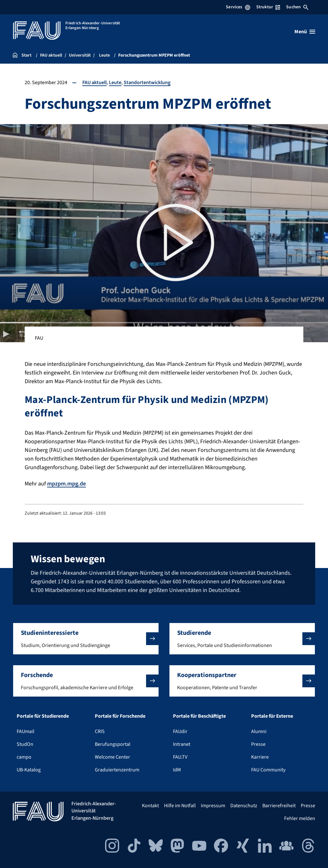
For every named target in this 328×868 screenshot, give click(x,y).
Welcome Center (112, 757)
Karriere (260, 757)
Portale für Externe (272, 716)
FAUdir (180, 731)
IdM (177, 770)
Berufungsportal (113, 744)
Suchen (297, 7)
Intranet (182, 744)
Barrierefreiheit (279, 806)
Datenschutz (244, 806)
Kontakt (150, 806)
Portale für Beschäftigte (199, 716)
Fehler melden (300, 818)
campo (24, 757)
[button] (86, 639)
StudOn (25, 744)
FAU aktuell (94, 83)
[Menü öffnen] (305, 32)
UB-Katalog (29, 770)
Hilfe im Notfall (180, 806)
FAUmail (25, 731)
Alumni (259, 731)
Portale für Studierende (43, 716)
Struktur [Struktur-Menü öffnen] (268, 7)
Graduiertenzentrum (117, 770)
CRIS (100, 731)
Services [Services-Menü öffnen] (238, 7)
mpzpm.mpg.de (66, 484)
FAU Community (268, 770)
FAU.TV (180, 757)
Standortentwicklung (147, 83)
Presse (258, 744)
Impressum (213, 806)
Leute (115, 83)
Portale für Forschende (120, 716)
